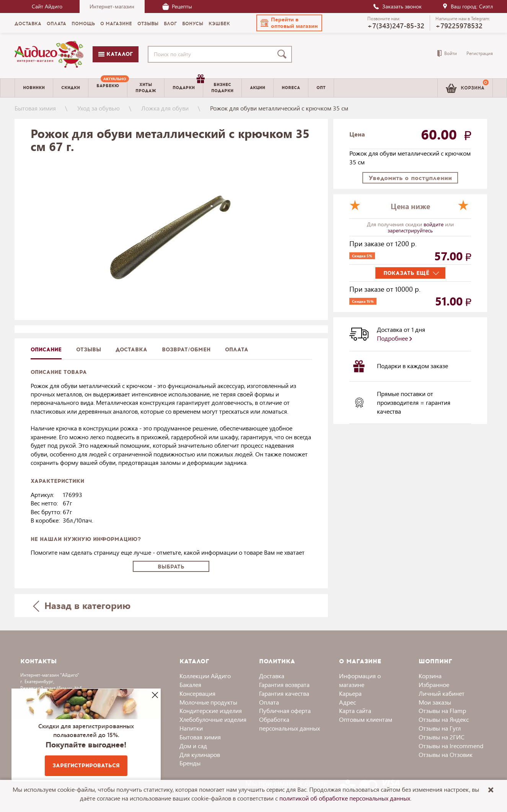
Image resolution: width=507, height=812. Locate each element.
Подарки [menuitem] (188, 85)
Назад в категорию (82, 605)
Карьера (350, 693)
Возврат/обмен (186, 350)
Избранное (434, 685)
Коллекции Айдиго (205, 676)
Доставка (272, 676)
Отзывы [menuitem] (148, 24)
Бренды (190, 763)
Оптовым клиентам (366, 719)
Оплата (237, 350)
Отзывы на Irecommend (451, 746)
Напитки (191, 728)
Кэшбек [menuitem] (219, 24)
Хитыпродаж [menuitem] (146, 88)
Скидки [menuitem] (71, 88)
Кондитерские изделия (211, 710)
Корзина (430, 676)
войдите (434, 224)
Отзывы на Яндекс (444, 719)
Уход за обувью (99, 108)
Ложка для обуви (165, 108)
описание (46, 350)
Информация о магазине (360, 680)
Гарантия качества (284, 693)
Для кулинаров (200, 754)
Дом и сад (193, 746)
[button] (289, 23)
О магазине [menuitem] (116, 24)
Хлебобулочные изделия (213, 719)
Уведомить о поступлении (410, 178)
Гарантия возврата (284, 685)
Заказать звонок (397, 6)
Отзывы (89, 350)
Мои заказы (435, 702)
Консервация (197, 693)
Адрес (347, 702)
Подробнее (395, 338)
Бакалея (190, 685)
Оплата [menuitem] (56, 24)
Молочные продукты (208, 702)
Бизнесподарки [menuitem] (222, 88)
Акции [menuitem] (258, 88)
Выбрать (171, 567)
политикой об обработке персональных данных (345, 798)
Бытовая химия (35, 108)
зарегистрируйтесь (410, 230)
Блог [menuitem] (170, 24)
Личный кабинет (442, 693)
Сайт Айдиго (47, 6)
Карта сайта (355, 710)
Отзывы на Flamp (442, 710)
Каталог (116, 54)
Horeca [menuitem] (291, 88)
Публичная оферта (285, 710)
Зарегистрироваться (86, 766)
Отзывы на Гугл (440, 728)
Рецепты (177, 6)
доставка (131, 350)
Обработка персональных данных (289, 724)
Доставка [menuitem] (28, 24)
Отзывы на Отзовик (446, 754)
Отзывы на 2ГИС (442, 737)
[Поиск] (284, 54)
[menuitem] (108, 88)
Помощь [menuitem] (83, 24)
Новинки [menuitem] (34, 88)
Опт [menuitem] (321, 88)
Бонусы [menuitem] (193, 24)
